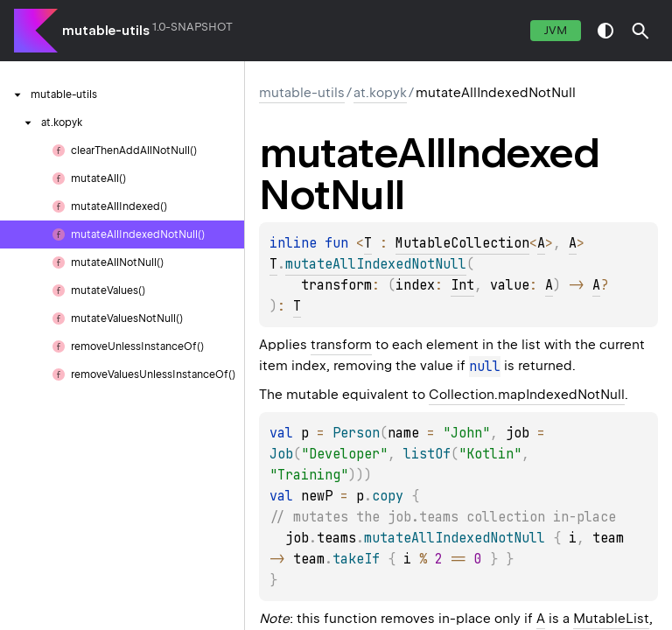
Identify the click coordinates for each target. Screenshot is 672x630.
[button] (640, 31)
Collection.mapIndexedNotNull (527, 395)
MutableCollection (462, 243)
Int (462, 285)
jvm (556, 30)
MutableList (611, 619)
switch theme (605, 31)
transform (341, 345)
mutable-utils (106, 31)
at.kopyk (380, 93)
